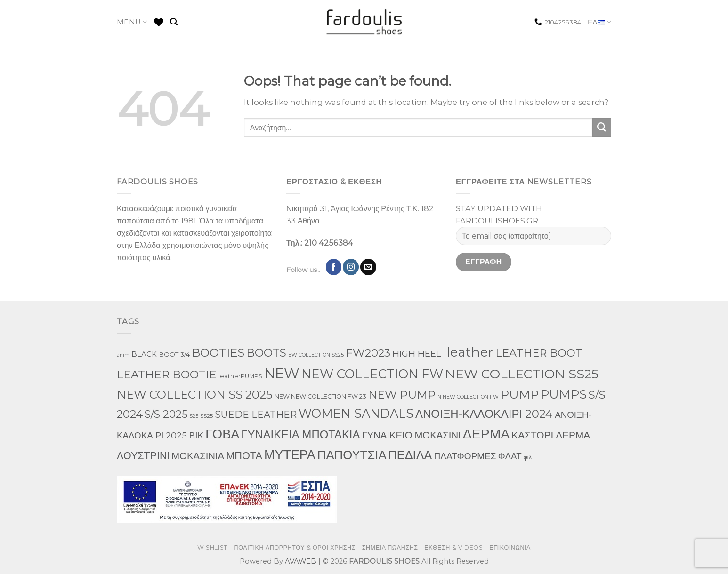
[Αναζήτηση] (174, 22)
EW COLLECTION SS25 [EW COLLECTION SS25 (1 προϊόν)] (316, 355)
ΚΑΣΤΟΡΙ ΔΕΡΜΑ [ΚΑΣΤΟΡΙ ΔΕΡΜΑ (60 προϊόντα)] (551, 435)
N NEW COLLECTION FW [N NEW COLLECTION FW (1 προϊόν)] (468, 397)
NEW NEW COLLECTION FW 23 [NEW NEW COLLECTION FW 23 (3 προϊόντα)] (320, 396)
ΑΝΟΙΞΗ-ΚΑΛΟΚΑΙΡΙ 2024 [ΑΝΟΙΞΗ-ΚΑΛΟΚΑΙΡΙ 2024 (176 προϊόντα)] (484, 414)
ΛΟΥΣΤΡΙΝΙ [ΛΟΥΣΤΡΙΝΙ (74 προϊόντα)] (143, 455)
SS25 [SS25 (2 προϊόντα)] (206, 416)
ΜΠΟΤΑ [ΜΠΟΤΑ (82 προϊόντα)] (244, 455)
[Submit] (602, 128)
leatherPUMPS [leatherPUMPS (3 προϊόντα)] (240, 376)
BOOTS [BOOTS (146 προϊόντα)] (266, 353)
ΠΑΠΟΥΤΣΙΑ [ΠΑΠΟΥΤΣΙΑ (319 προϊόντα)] (352, 455)
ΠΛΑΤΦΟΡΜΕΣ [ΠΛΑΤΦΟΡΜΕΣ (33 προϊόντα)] (465, 456)
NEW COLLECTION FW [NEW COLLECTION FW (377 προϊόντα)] (372, 374)
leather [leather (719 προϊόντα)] (470, 352)
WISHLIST (212, 547)
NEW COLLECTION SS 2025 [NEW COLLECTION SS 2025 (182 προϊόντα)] (195, 395)
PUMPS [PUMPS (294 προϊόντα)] (564, 394)
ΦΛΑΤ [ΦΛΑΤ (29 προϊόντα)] (510, 456)
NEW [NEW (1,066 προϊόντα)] (282, 373)
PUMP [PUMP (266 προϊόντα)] (520, 394)
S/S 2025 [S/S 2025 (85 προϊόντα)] (166, 414)
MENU (132, 22)
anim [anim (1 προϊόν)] (123, 355)
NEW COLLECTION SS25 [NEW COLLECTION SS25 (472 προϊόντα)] (522, 374)
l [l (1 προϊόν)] (444, 355)
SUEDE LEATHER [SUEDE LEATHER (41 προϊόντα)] (256, 415)
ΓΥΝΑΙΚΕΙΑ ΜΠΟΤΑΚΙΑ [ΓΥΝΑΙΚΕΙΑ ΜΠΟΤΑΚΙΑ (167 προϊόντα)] (300, 434)
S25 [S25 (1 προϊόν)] (194, 416)
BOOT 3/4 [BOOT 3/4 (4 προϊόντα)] (174, 354)
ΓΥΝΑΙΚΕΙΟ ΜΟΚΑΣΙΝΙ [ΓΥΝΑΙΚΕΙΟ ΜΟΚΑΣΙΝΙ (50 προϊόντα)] (411, 435)
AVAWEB (301, 561)
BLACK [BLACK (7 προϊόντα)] (144, 354)
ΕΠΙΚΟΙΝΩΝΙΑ (510, 547)
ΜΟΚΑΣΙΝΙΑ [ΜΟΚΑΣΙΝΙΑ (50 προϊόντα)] (198, 456)
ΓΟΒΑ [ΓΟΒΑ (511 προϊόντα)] (222, 434)
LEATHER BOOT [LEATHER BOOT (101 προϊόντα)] (539, 353)
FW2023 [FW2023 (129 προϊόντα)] (368, 353)
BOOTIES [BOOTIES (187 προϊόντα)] (218, 353)
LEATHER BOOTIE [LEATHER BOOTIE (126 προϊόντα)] (167, 375)
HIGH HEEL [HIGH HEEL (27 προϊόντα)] (417, 354)
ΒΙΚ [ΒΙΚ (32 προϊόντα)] (197, 435)
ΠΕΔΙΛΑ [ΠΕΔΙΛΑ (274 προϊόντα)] (410, 455)
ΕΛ (599, 22)
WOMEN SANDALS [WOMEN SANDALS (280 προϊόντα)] (356, 413)
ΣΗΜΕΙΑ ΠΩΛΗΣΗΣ (390, 547)
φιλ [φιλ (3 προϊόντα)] (528, 457)
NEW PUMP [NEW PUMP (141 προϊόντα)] (402, 395)
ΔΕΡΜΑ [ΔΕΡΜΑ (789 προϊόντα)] (486, 434)
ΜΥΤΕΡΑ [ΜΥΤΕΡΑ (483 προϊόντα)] (290, 455)
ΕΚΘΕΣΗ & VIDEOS (453, 547)
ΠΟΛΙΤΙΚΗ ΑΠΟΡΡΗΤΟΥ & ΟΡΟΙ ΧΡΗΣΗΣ (295, 547)
